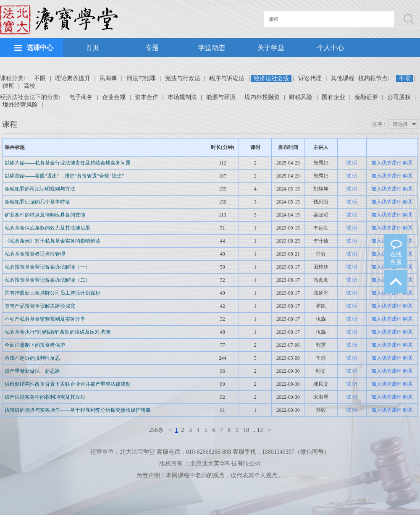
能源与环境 (221, 97)
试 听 (352, 163)
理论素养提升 (73, 78)
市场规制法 (182, 97)
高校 (29, 86)
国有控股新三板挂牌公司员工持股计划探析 (52, 293)
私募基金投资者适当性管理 (35, 254)
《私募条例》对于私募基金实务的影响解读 (52, 241)
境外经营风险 (20, 105)
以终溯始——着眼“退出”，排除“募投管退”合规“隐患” (64, 176)
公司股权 (399, 97)
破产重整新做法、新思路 (32, 371)
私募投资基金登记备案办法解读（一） (47, 267)
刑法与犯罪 (141, 78)
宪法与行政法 (183, 78)
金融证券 (366, 97)
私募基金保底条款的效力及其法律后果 (47, 228)
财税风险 (301, 97)
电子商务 (81, 97)
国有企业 (333, 97)
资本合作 (147, 97)
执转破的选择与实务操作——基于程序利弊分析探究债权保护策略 (78, 410)
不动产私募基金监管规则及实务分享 (45, 319)
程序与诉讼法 (227, 78)
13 (260, 430)
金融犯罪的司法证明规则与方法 (40, 189)
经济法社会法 (271, 78)
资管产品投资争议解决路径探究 (40, 306)
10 (246, 430)
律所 (8, 86)
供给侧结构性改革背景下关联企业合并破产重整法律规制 (68, 384)
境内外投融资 (262, 97)
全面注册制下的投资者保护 (35, 345)
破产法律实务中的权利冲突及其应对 (45, 397)
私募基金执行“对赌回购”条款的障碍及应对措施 (57, 332)
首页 (92, 48)
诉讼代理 (310, 78)
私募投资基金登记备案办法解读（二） (47, 280)
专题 (152, 48)
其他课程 (343, 78)
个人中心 (331, 48)
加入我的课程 (386, 163)
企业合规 (114, 97)
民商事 (108, 78)
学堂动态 (212, 48)
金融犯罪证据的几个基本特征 (37, 202)
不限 (40, 78)
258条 (156, 430)
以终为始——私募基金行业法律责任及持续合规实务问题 (68, 163)
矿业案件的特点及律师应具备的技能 (45, 215)
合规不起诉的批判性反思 (32, 358)
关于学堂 (271, 48)
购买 (408, 163)
